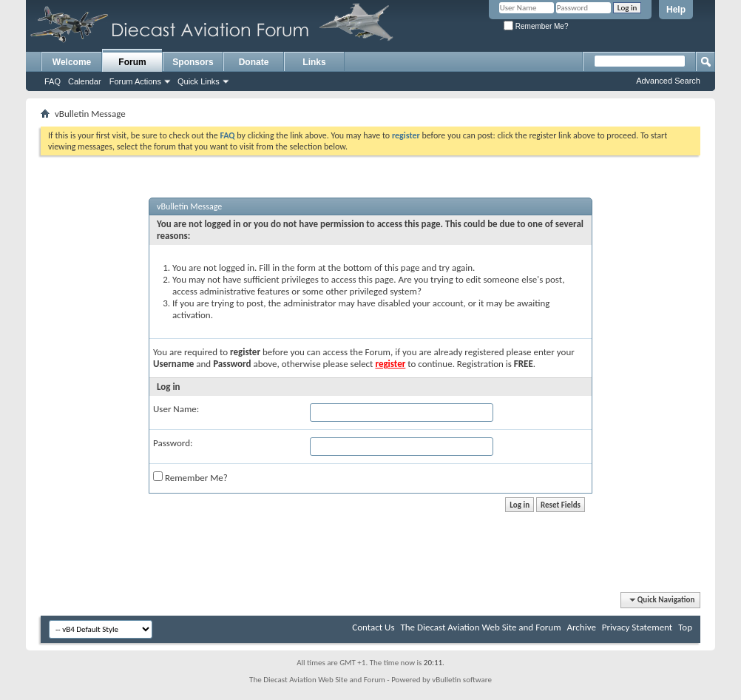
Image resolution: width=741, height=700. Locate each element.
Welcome (72, 62)
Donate (254, 62)
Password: (173, 443)
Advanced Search (668, 81)
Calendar (85, 81)
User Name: (176, 409)
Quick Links (199, 81)
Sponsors (193, 62)
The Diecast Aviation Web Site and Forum (480, 627)
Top (685, 627)
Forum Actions (135, 81)
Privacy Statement (637, 627)
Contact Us (373, 627)
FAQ (53, 81)
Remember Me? (536, 26)
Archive (581, 627)
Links (314, 62)
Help (676, 10)
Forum (132, 62)
